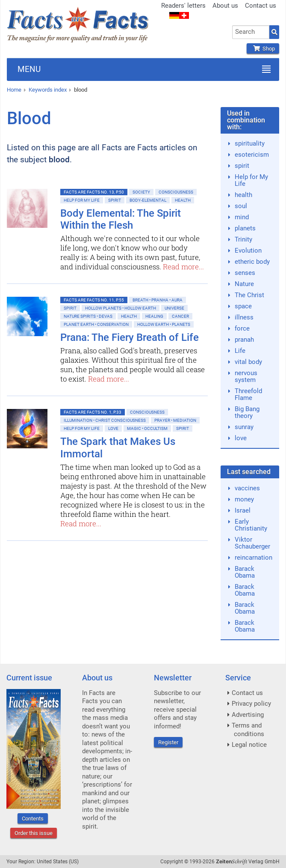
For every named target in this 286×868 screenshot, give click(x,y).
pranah (244, 340)
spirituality (250, 143)
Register (168, 742)
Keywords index (48, 90)
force (242, 328)
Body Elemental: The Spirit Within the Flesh (121, 219)
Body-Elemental (148, 200)
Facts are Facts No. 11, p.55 (94, 300)
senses (245, 273)
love (241, 438)
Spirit (115, 200)
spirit (242, 166)
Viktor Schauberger (252, 543)
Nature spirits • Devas (88, 316)
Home (14, 90)
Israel (243, 510)
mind (242, 217)
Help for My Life (82, 200)
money (244, 499)
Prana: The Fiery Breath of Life (130, 337)
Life (240, 351)
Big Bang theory (247, 412)
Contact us (261, 6)
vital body (248, 362)
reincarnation (254, 558)
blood (81, 90)
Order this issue (34, 833)
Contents (33, 819)
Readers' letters (183, 6)
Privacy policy (251, 704)
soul (241, 206)
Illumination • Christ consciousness (105, 420)
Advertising (248, 715)
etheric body (252, 262)
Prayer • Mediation (175, 420)
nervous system (246, 376)
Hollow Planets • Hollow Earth (121, 308)
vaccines (247, 488)
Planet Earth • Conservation (96, 324)
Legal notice (249, 745)
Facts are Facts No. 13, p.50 (94, 192)
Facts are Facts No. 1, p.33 (93, 412)
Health (183, 200)
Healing (154, 316)
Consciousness (176, 192)
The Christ (249, 295)
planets (245, 228)
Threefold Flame (248, 394)
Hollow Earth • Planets (164, 324)
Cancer (180, 316)
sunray (244, 427)
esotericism (252, 155)
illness (244, 317)
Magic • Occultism (147, 428)
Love (113, 428)
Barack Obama (245, 572)
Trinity (243, 239)
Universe (174, 308)
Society (141, 192)
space (243, 306)
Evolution (248, 251)
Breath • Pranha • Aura (158, 300)
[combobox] (251, 32)
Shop (263, 49)
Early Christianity (251, 525)
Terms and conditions (248, 730)
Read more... (183, 267)
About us (225, 6)
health (243, 195)
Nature (244, 284)
